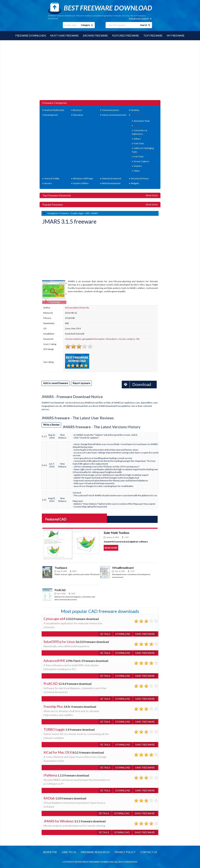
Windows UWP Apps (83, 178)
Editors (137, 139)
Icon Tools (139, 156)
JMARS (94, 213)
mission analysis (73, 339)
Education (78, 115)
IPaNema (50, 775)
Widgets (135, 183)
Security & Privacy (140, 178)
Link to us (68, 852)
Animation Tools (142, 121)
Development (51, 115)
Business (78, 110)
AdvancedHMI (54, 660)
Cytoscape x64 (54, 618)
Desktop (135, 110)
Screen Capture (141, 161)
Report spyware (81, 383)
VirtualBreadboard (123, 568)
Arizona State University (77, 307)
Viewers (138, 166)
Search (144, 25)
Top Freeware (154, 35)
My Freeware (177, 35)
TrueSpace (61, 568)
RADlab (49, 798)
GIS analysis (111, 339)
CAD (136, 125)
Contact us (149, 852)
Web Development (111, 183)
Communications (111, 110)
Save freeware (145, 634)
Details (104, 634)
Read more (111, 548)
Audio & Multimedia (54, 110)
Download (136, 384)
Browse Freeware (96, 35)
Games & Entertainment (114, 115)
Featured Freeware (126, 35)
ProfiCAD (60, 590)
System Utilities (81, 183)
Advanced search (139, 19)
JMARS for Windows (59, 821)
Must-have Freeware (64, 35)
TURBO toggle (54, 729)
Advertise (49, 852)
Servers (48, 183)
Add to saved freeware (56, 383)
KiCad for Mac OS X (58, 752)
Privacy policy (125, 852)
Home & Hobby (52, 178)
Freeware (64, 213)
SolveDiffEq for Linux (59, 641)
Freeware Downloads (30, 35)
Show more (152, 195)
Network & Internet (112, 178)
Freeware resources (95, 852)
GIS (138, 339)
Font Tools (139, 143)
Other (137, 171)
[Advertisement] (100, 72)
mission (122, 339)
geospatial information (93, 339)
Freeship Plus (53, 706)
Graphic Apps (137, 115)
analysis (131, 339)
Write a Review (51, 424)
